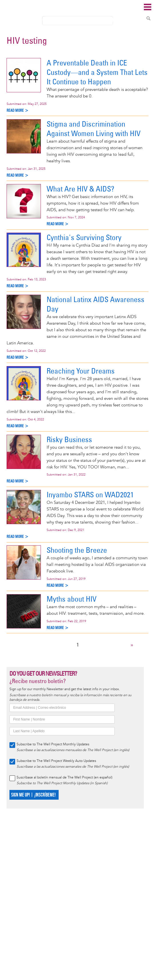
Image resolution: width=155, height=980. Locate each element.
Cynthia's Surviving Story (84, 237)
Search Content (148, 18)
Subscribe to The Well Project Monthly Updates (53, 744)
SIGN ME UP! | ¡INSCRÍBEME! (33, 795)
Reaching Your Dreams (81, 371)
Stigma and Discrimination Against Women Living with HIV (94, 129)
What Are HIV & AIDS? (81, 189)
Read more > (18, 110)
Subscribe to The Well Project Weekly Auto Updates (56, 761)
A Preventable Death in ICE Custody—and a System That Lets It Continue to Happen (97, 72)
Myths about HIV (71, 599)
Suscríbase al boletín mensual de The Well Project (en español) (64, 778)
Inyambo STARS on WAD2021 (90, 495)
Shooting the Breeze (77, 550)
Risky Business (69, 439)
